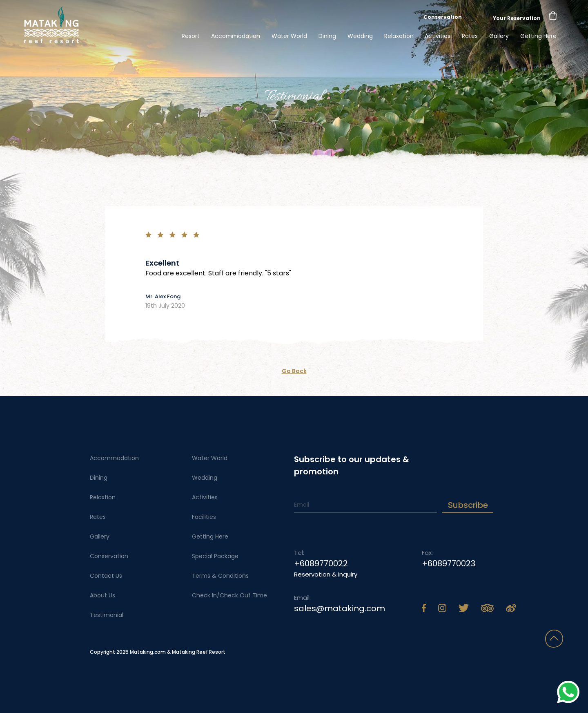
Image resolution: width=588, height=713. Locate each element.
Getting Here (538, 36)
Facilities (204, 517)
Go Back (294, 371)
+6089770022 (321, 563)
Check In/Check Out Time (229, 595)
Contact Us (106, 576)
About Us (102, 595)
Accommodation (236, 36)
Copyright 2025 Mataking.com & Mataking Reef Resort (158, 652)
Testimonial (107, 615)
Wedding (360, 36)
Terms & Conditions (220, 576)
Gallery (499, 36)
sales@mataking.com (340, 608)
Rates (470, 36)
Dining (327, 36)
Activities (438, 36)
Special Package (215, 556)
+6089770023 (449, 563)
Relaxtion (103, 497)
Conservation (443, 17)
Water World (289, 36)
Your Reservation (517, 18)
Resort (191, 36)
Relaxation (399, 36)
